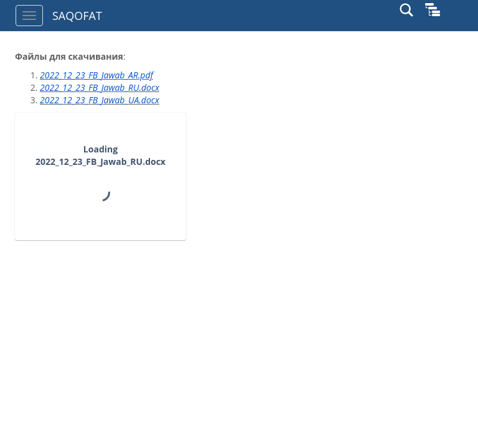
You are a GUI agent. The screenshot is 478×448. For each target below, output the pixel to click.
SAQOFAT (77, 16)
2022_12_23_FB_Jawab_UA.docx (100, 100)
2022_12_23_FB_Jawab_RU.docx (100, 87)
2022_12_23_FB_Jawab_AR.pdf (96, 75)
